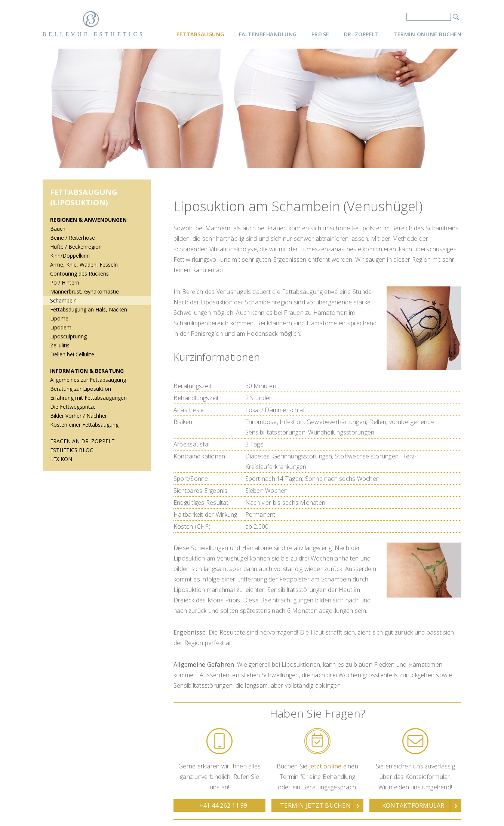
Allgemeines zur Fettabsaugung (88, 380)
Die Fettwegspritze (73, 407)
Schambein (63, 300)
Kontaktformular (413, 805)
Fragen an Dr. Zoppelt (82, 441)
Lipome (59, 318)
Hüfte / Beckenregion (76, 247)
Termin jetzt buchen (315, 805)
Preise (320, 34)
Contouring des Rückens (79, 274)
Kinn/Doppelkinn (70, 256)
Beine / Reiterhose (73, 238)
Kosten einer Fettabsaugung (84, 425)
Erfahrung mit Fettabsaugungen (88, 398)
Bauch (58, 229)
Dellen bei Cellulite (72, 354)
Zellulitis (60, 345)
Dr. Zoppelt (362, 34)
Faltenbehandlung (268, 34)
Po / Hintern (65, 283)
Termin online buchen (427, 34)
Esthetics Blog (72, 450)
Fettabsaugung (200, 34)
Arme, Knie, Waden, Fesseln (84, 265)
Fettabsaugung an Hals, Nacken (89, 309)
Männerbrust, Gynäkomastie (84, 291)
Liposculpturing (68, 336)
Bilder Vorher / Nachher (79, 416)
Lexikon (61, 459)
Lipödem (61, 327)
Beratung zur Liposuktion (81, 389)
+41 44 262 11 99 (223, 805)
